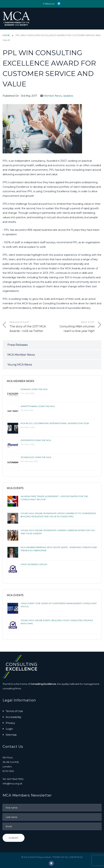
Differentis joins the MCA (36, 440)
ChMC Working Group (34, 564)
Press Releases (18, 345)
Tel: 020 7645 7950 (13, 779)
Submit (14, 838)
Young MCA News (20, 365)
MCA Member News (21, 355)
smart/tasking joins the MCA (38, 406)
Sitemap (11, 735)
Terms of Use (14, 711)
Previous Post (31, 327)
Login (9, 729)
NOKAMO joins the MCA (34, 389)
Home (6, 35)
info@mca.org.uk (12, 784)
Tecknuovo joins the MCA (36, 457)
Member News (53, 96)
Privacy (10, 723)
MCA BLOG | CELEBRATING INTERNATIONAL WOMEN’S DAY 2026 (55, 423)
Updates (68, 96)
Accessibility (13, 717)
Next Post (73, 327)
